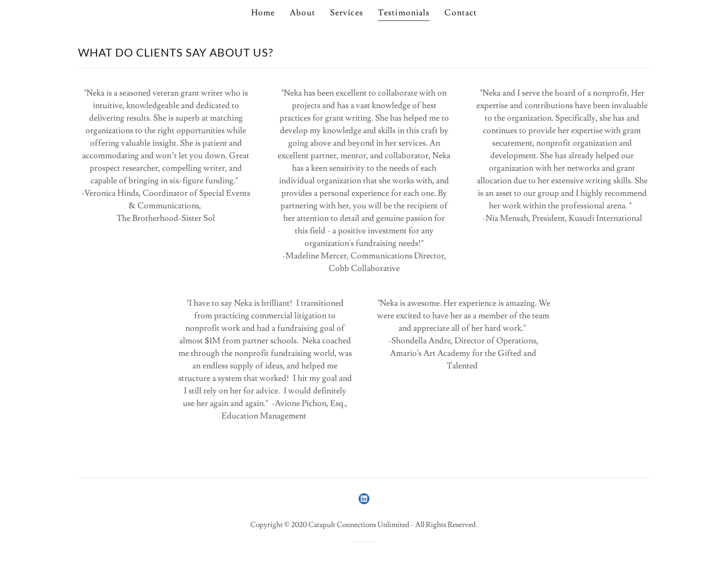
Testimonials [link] (404, 13)
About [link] (302, 13)
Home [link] (263, 13)
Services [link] (347, 13)
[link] (364, 499)
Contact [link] (461, 13)
